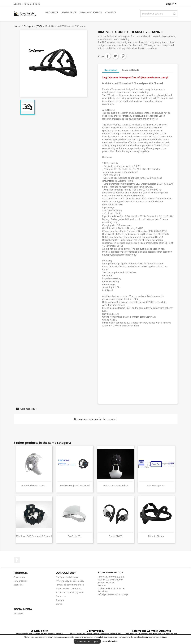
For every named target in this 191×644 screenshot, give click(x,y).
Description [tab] (111, 70)
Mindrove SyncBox (156, 485)
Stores (59, 604)
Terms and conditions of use (70, 585)
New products (21, 581)
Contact (111, 12)
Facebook (17, 560)
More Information (110, 641)
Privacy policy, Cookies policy (70, 581)
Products (52, 12)
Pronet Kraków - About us (68, 589)
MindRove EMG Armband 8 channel (34, 536)
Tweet (115, 56)
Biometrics (69, 12)
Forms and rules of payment (70, 592)
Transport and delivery (67, 577)
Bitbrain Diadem (156, 536)
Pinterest (123, 56)
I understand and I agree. (87, 641)
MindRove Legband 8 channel (75, 485)
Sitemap (60, 600)
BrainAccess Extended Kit (116, 485)
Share (108, 56)
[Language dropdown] (172, 4)
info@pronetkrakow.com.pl (113, 594)
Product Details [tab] (131, 70)
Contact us (61, 596)
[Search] (159, 14)
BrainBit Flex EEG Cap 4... (34, 485)
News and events (91, 12)
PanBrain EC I (75, 536)
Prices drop (19, 577)
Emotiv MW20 (115, 536)
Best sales (19, 585)
